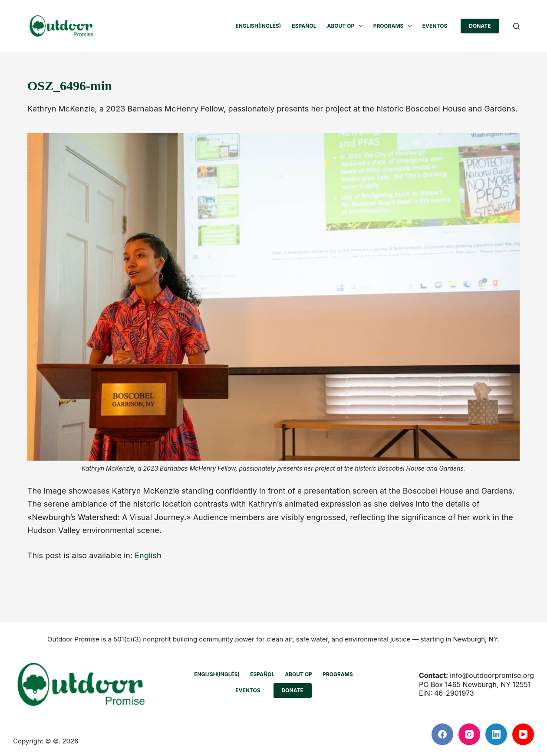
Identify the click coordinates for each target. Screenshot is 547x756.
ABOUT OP (346, 26)
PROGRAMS (394, 26)
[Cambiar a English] (148, 556)
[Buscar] (516, 26)
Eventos (435, 26)
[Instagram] (469, 734)
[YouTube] (523, 734)
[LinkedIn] (496, 734)
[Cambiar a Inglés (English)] (258, 26)
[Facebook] (442, 734)
